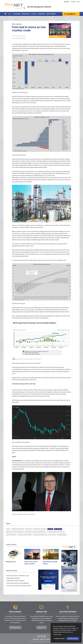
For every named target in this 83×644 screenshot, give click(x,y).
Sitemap (48, 639)
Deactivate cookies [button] (60, 639)
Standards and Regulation (40, 535)
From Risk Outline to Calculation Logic (17, 576)
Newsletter (67, 2)
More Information (15, 627)
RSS (78, 2)
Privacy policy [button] (57, 634)
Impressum (43, 639)
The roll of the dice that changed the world (18, 586)
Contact (73, 2)
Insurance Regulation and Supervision (35, 532)
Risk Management (62, 535)
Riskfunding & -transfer (40, 529)
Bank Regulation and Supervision (15, 532)
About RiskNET (51, 14)
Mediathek (41, 14)
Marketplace (26, 14)
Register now (41, 627)
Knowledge (17, 14)
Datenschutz (36, 639)
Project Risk (52, 535)
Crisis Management (11, 535)
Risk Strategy (58, 529)
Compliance (29, 529)
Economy (50, 529)
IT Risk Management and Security (56, 532)
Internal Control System (25, 535)
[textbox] (71, 14)
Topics (10, 14)
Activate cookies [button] (73, 639)
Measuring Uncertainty (13, 578)
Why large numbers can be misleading (17, 583)
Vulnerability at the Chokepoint (15, 581)
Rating (8, 529)
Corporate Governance (18, 529)
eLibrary (34, 14)
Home (5, 14)
